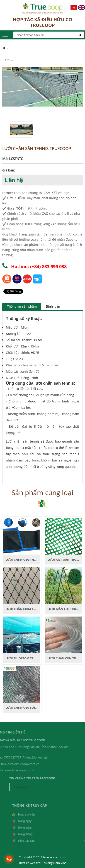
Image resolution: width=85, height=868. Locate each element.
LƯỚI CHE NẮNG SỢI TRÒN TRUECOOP (33, 708)
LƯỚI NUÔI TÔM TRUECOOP (26, 658)
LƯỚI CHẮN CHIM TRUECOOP (26, 609)
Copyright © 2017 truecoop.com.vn (42, 857)
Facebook (25, 786)
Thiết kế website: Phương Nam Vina (42, 863)
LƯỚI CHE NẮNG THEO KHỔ (25, 560)
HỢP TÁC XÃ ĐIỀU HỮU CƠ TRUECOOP (43, 22)
